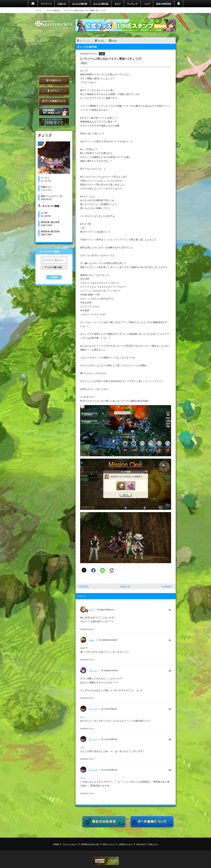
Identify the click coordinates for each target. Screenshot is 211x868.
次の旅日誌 (166, 586)
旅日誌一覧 (125, 586)
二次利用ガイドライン (126, 844)
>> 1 (82, 717)
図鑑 (115, 41)
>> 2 (82, 747)
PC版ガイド (54, 80)
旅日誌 (101, 41)
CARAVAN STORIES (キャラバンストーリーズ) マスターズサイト (54, 25)
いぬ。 (92, 640)
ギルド (118, 4)
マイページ (46, 4)
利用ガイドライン (109, 844)
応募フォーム (153, 844)
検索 (55, 277)
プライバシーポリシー (70, 844)
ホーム (39, 10)
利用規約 (56, 844)
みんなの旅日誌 (101, 4)
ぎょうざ (93, 709)
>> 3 (82, 778)
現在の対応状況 (164, 4)
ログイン (54, 91)
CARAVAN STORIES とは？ (54, 111)
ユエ (91, 609)
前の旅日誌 (84, 586)
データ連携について (54, 101)
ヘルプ (147, 4)
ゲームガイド (54, 122)
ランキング (132, 4)
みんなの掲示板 (80, 4)
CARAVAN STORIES (106, 861)
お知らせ (62, 4)
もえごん (93, 670)
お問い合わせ (141, 844)
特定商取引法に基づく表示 (90, 844)
